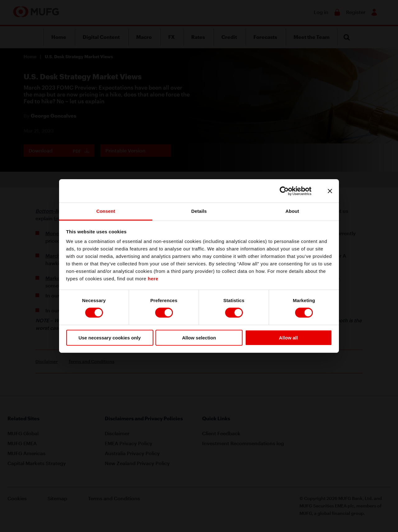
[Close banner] (330, 191)
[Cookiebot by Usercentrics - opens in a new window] (289, 191)
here (153, 279)
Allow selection (199, 338)
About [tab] (292, 211)
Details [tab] (199, 211)
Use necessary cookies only (109, 338)
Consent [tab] (106, 211)
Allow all (288, 338)
